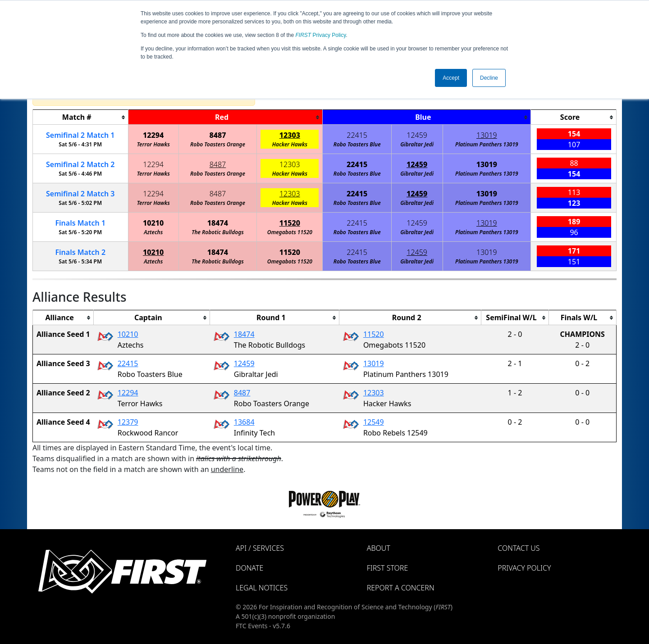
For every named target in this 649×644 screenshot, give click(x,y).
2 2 (80, 164)
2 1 (80, 135)
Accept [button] (451, 78)
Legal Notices (262, 588)
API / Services (260, 548)
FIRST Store (388, 568)
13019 (487, 135)
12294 (153, 135)
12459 (417, 135)
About (379, 548)
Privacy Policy (321, 35)
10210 (153, 223)
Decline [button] (489, 78)
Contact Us (519, 548)
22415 (357, 135)
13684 (244, 422)
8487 (217, 135)
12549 (374, 422)
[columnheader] (81, 117)
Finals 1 (80, 223)
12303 (290, 135)
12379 (128, 422)
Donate (249, 568)
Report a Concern (401, 588)
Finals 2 (80, 252)
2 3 (80, 194)
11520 (290, 223)
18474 (218, 223)
